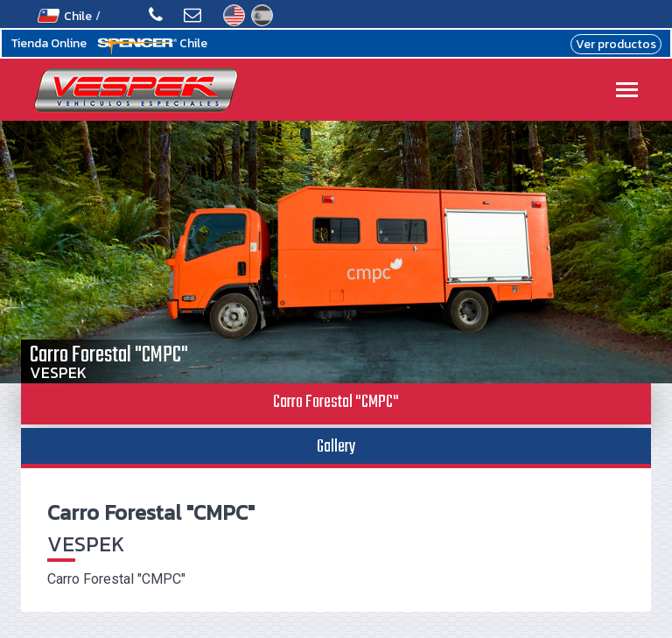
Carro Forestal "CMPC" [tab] (336, 402)
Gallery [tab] (336, 447)
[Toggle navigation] (627, 91)
